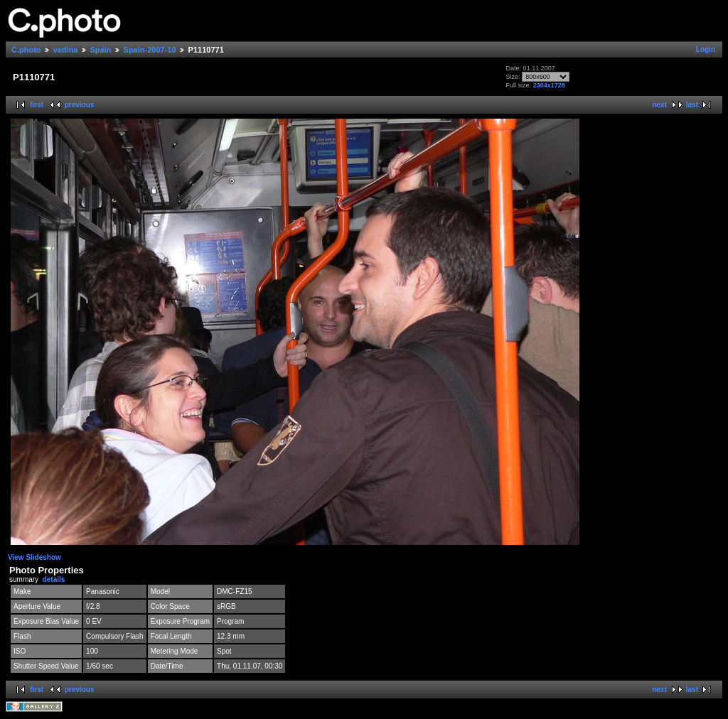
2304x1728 (549, 85)
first (37, 105)
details (54, 579)
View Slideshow (34, 557)
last (692, 105)
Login (706, 49)
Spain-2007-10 (150, 50)
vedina (66, 50)
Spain (101, 50)
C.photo (26, 50)
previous (80, 105)
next (659, 105)
